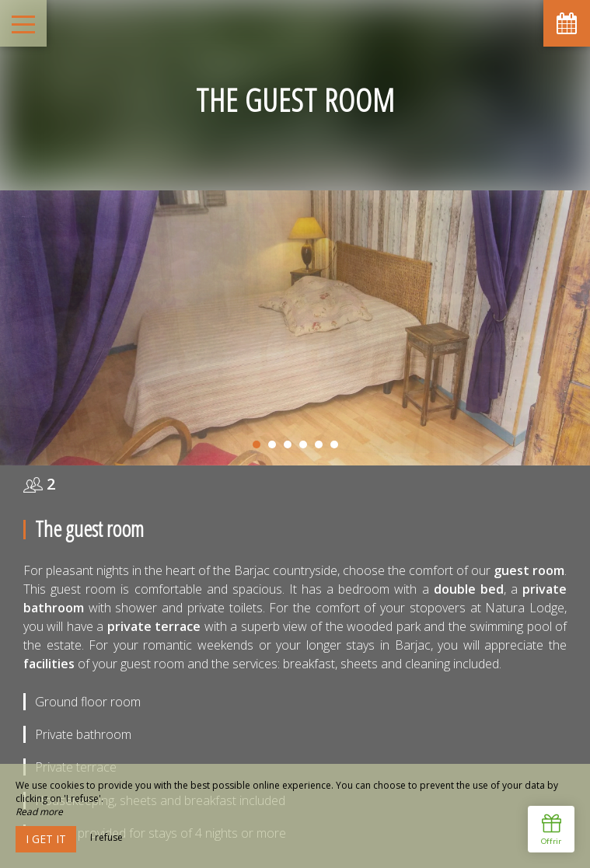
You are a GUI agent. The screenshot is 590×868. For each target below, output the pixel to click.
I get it (46, 839)
